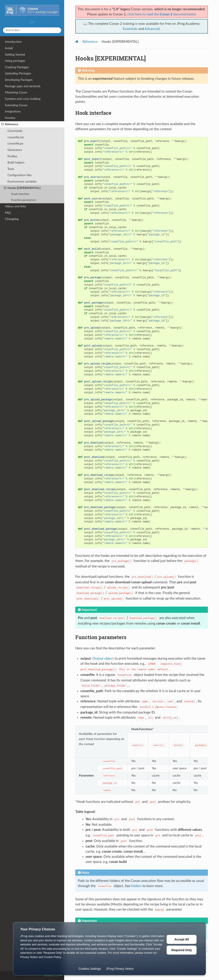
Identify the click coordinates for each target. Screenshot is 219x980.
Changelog (12, 219)
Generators (15, 150)
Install (9, 48)
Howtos (10, 118)
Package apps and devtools (23, 86)
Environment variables (22, 182)
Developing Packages (19, 80)
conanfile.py (15, 144)
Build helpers (16, 163)
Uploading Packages (18, 73)
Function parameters (24, 200)
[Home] (77, 42)
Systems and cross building (23, 99)
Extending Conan (16, 105)
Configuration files (20, 175)
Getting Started (15, 55)
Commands (15, 131)
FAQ (8, 213)
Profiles (12, 156)
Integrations (13, 111)
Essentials (130, 29)
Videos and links (16, 206)
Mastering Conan (16, 92)
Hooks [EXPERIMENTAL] (22, 188)
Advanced (152, 29)
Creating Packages (17, 67)
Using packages (15, 61)
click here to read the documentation (162, 14)
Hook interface (20, 194)
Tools (11, 169)
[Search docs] (32, 30)
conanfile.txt (16, 137)
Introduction (13, 42)
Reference (10, 124)
